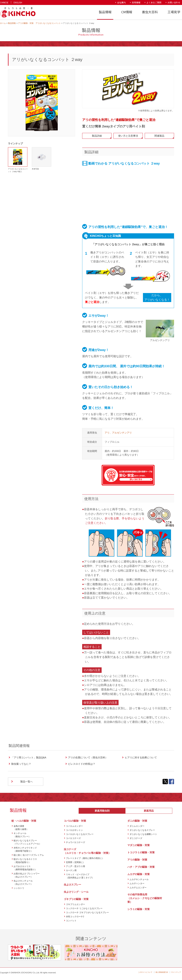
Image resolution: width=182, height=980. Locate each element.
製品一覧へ (27, 782)
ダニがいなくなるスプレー (142, 830)
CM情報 (127, 12)
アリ (107, 433)
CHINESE (4, 2)
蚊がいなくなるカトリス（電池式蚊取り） (25, 861)
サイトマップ (176, 972)
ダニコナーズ (136, 838)
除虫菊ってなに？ (21, 764)
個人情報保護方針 (162, 972)
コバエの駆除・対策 (75, 821)
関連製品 (159, 136)
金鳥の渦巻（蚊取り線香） (21, 828)
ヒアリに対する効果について (141, 757)
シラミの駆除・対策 (139, 909)
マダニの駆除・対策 (139, 845)
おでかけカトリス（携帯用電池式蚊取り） (25, 868)
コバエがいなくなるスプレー (80, 834)
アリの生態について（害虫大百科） (88, 757)
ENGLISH (18, 2)
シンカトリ (19, 888)
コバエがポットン (74, 830)
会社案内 (121, 2)
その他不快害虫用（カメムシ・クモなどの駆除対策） (145, 898)
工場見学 (174, 12)
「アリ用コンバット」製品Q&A (29, 757)
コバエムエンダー (74, 826)
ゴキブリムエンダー (75, 904)
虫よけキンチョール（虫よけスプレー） (23, 882)
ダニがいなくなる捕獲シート (143, 834)
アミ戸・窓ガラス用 (75, 866)
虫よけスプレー (72, 885)
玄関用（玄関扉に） (75, 862)
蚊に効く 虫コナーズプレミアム (29, 855)
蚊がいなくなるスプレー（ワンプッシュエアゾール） (27, 842)
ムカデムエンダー (138, 888)
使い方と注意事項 (128, 136)
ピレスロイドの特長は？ (82, 764)
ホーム (3, 23)
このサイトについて (145, 972)
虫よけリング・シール (76, 892)
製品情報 (105, 12)
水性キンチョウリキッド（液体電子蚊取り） (25, 849)
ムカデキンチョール (139, 879)
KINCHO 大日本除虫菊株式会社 (18, 12)
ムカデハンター (137, 884)
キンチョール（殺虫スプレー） (22, 835)
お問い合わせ (174, 2)
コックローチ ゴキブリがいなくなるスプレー (87, 912)
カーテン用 (71, 870)
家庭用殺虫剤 (102, 811)
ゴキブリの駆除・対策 (76, 899)
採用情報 (136, 2)
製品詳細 (97, 136)
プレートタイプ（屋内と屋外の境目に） (85, 858)
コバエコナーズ (73, 838)
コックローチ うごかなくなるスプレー (84, 908)
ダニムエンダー (137, 826)
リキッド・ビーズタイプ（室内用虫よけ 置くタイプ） (80, 876)
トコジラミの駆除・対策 (141, 852)
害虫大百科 (150, 12)
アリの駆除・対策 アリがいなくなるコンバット (39, 23)
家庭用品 (149, 811)
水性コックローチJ (75, 917)
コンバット (71, 921)
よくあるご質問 (154, 2)
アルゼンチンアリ (122, 433)
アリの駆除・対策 (137, 860)
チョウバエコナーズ (75, 842)
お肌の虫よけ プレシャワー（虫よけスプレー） (27, 875)
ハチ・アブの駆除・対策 (141, 867)
